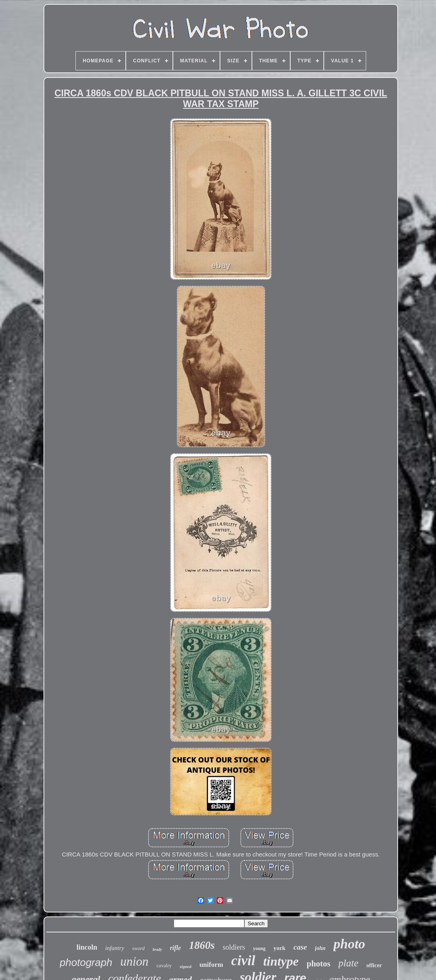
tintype (281, 961)
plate (349, 963)
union (134, 961)
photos (319, 964)
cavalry (164, 965)
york (279, 948)
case (300, 947)
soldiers (234, 947)
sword (138, 948)
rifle (176, 948)
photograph (86, 962)
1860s (202, 945)
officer (374, 965)
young (259, 948)
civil (243, 961)
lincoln (87, 947)
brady (157, 949)
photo (349, 944)
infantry (115, 948)
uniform (211, 965)
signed (185, 966)
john (320, 948)
